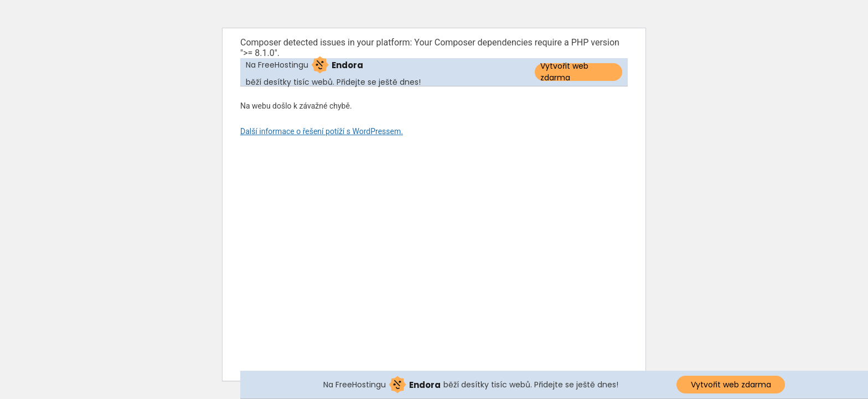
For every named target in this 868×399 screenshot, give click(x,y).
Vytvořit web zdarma (564, 72)
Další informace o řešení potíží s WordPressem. (322, 131)
